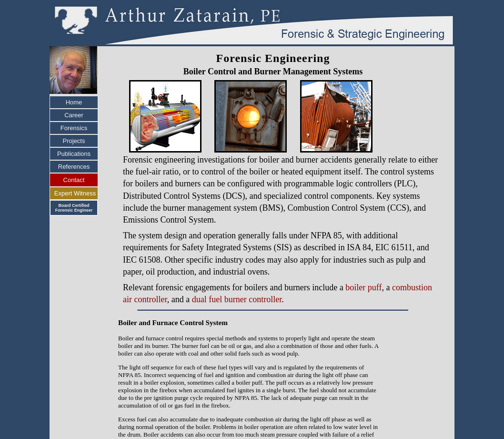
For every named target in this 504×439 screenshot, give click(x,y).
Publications (74, 154)
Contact (74, 180)
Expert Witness (75, 193)
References (74, 167)
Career (74, 115)
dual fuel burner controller (237, 299)
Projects (74, 141)
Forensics (74, 128)
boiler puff (363, 287)
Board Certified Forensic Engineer (74, 208)
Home (74, 102)
